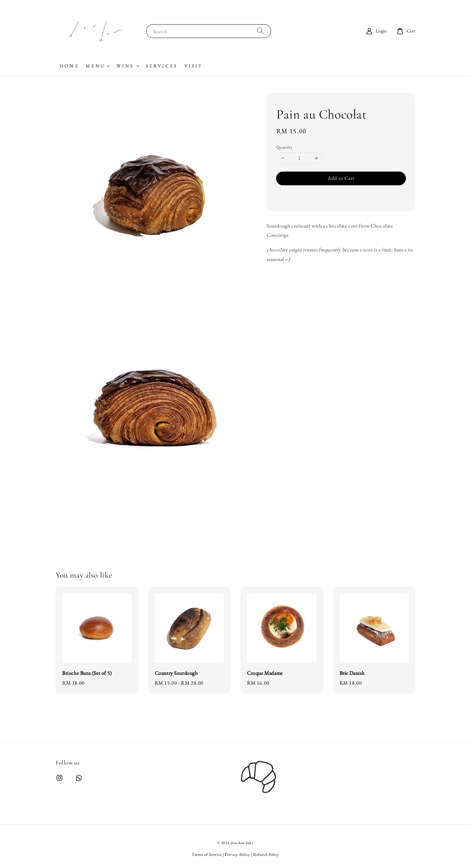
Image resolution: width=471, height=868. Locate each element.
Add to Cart (341, 178)
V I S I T (193, 66)
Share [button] (286, 197)
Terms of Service (207, 854)
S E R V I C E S (161, 66)
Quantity (284, 147)
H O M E (69, 66)
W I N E (125, 66)
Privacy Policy (237, 854)
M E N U (95, 66)
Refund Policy (266, 854)
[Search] (260, 31)
